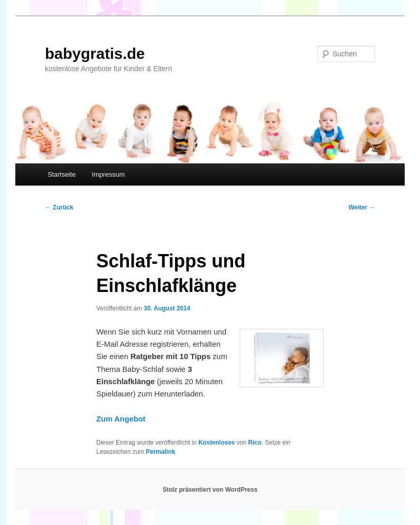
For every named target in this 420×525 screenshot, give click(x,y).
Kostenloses (216, 443)
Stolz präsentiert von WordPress (210, 490)
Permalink (161, 452)
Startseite (62, 174)
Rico (255, 443)
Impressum (108, 174)
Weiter (362, 207)
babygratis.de (95, 54)
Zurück (59, 207)
